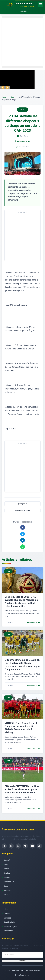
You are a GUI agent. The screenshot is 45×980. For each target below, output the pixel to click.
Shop (6, 886)
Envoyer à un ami (22, 511)
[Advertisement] (22, 42)
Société (7, 860)
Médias (7, 878)
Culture (6, 869)
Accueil (4, 97)
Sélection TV (9, 882)
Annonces (8, 895)
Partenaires (8, 931)
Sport (13, 97)
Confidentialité (9, 922)
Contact (7, 914)
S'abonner (22, 961)
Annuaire (7, 890)
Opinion (7, 873)
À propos (7, 918)
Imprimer (22, 504)
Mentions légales (11, 926)
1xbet (6, 909)
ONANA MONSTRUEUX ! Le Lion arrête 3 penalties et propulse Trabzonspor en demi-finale (22, 789)
